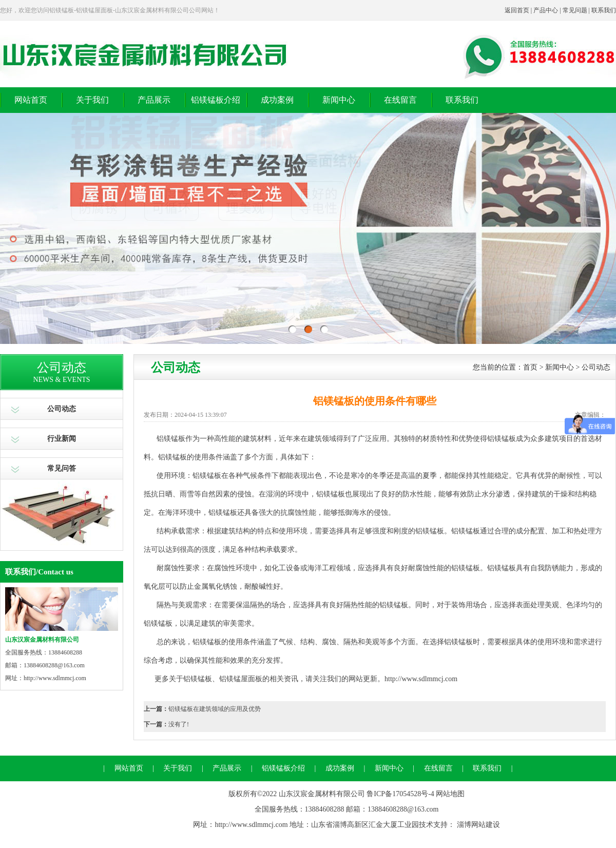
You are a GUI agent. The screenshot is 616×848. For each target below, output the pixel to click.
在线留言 (400, 100)
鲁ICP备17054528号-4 (400, 794)
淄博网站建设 (478, 825)
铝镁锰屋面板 (241, 679)
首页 (530, 367)
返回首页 (517, 10)
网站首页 (31, 100)
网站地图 (450, 794)
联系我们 (604, 10)
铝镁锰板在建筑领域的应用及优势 (215, 709)
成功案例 (277, 100)
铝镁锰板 (172, 457)
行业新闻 (62, 439)
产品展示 (154, 100)
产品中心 (546, 10)
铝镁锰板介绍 (216, 100)
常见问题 (575, 10)
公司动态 (62, 409)
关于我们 (92, 100)
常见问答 (62, 468)
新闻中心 (339, 100)
